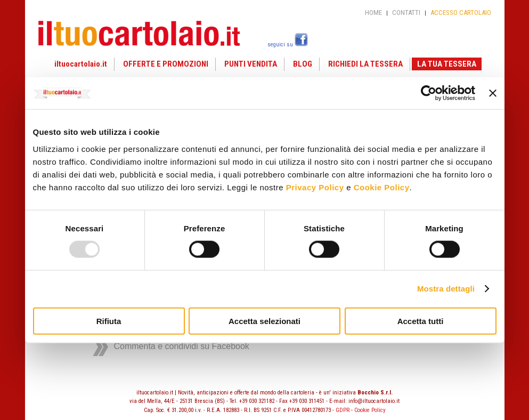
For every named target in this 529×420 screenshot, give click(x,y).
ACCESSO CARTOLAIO (461, 13)
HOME (373, 13)
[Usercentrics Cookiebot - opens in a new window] (429, 93)
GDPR (343, 410)
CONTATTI (406, 13)
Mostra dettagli (446, 289)
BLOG (303, 64)
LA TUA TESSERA (447, 64)
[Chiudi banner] (493, 93)
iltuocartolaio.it (81, 64)
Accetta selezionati (264, 321)
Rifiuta (109, 321)
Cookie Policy (382, 187)
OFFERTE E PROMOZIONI (166, 64)
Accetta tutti (421, 321)
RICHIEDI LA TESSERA (365, 64)
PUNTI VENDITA (251, 64)
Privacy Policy (315, 187)
